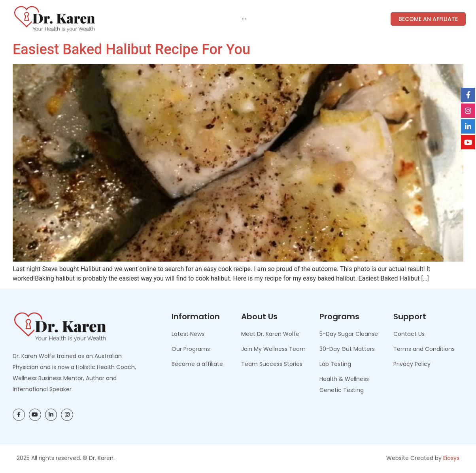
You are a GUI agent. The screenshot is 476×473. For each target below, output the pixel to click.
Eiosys (451, 458)
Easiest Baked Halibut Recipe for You (131, 49)
